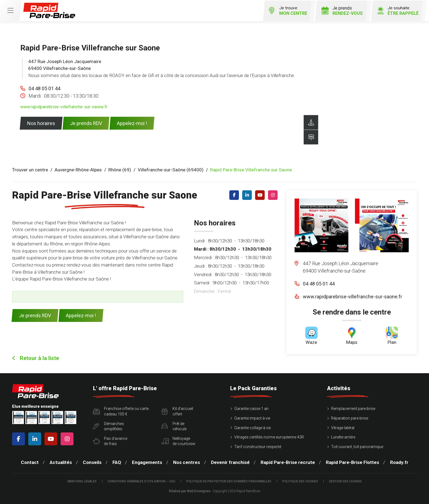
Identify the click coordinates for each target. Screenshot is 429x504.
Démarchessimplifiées (108, 426)
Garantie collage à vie (252, 427)
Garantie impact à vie (252, 418)
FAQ (117, 462)
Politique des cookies (300, 481)
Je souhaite (397, 10)
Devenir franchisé (230, 462)
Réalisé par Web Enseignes (190, 491)
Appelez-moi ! (132, 123)
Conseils (92, 462)
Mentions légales (82, 481)
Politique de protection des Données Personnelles (229, 481)
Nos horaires (41, 123)
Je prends (340, 10)
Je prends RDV (86, 123)
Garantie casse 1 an (251, 408)
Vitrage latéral (343, 427)
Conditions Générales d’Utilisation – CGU (141, 481)
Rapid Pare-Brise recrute (288, 462)
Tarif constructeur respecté (258, 446)
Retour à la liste (36, 358)
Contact (30, 462)
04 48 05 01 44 (44, 88)
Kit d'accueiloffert (177, 411)
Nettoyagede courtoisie (178, 441)
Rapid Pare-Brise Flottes (352, 462)
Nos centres (187, 462)
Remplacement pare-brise (353, 408)
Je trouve (286, 10)
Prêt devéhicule (174, 426)
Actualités (61, 462)
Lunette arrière (343, 437)
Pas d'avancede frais (110, 441)
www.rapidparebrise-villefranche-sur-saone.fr (64, 106)
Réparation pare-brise (350, 418)
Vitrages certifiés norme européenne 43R (269, 437)
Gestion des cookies (345, 481)
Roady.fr (399, 462)
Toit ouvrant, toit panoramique (357, 446)
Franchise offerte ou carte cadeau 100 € (121, 411)
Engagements (147, 462)
